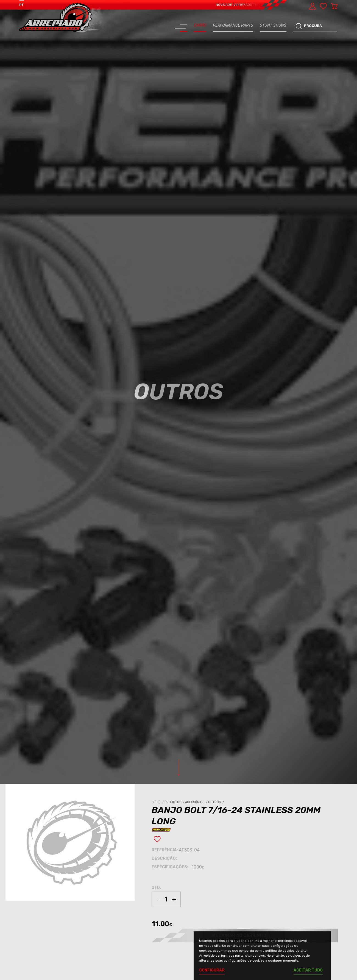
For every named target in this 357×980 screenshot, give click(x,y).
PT (22, 5)
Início (158, 802)
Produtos (175, 802)
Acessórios (197, 802)
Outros (216, 802)
